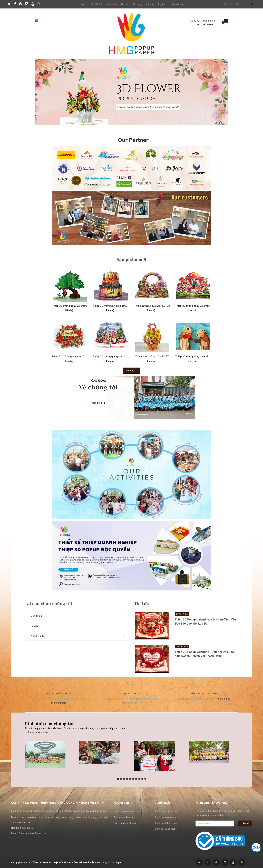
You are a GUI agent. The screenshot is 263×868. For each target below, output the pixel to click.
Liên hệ (150, 4)
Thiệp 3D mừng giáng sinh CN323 (112, 357)
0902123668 (205, 24)
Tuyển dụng (177, 4)
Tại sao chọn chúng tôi (48, 604)
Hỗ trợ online (131, 694)
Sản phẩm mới (131, 259)
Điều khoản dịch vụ (123, 817)
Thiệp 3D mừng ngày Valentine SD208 (197, 357)
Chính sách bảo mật (165, 829)
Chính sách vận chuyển (59, 694)
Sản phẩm (111, 4)
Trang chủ (82, 4)
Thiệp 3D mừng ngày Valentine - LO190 (198, 306)
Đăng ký (195, 21)
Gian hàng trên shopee (125, 823)
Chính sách (37, 636)
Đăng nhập (209, 21)
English (162, 4)
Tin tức (125, 4)
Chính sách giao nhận (165, 817)
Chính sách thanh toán (204, 694)
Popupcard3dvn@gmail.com (33, 833)
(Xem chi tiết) (59, 703)
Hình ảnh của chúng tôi (49, 724)
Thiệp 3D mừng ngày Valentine (70, 306)
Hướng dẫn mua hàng (125, 811)
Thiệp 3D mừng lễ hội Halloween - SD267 (117, 306)
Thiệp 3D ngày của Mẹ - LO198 (152, 306)
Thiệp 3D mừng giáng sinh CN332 (71, 357)
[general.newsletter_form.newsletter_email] (215, 823)
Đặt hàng (137, 4)
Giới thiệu (97, 4)
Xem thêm (132, 371)
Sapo (118, 862)
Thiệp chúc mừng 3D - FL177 (152, 357)
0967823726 (24, 823)
